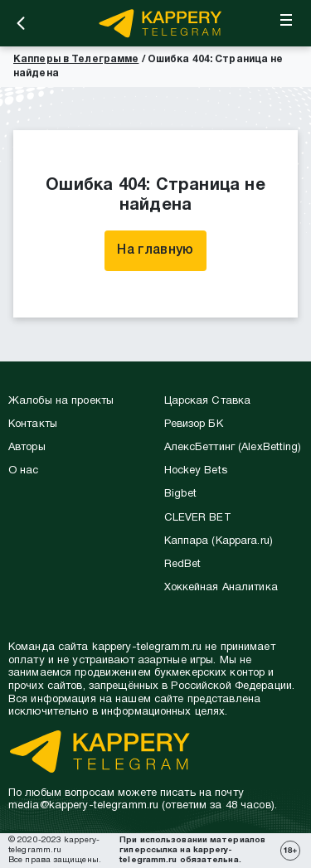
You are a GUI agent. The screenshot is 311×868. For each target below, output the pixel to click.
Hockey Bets (196, 471)
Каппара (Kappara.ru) (219, 541)
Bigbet (181, 494)
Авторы (27, 448)
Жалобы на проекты (61, 401)
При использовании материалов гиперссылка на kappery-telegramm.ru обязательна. (192, 850)
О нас (24, 471)
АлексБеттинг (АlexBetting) (233, 448)
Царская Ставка (208, 401)
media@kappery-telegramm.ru (83, 806)
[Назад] (21, 23)
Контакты (33, 424)
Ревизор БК (194, 424)
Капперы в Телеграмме (76, 59)
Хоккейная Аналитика (221, 588)
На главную (155, 250)
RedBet (183, 565)
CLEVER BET (198, 518)
